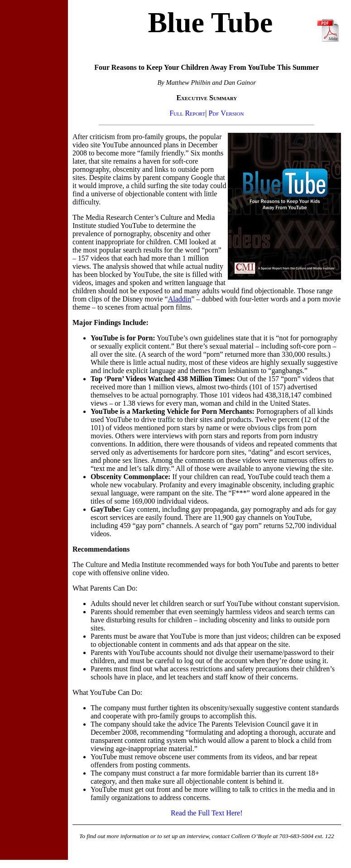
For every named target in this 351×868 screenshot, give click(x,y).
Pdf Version (226, 113)
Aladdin (180, 299)
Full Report (187, 113)
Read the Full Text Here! (207, 813)
